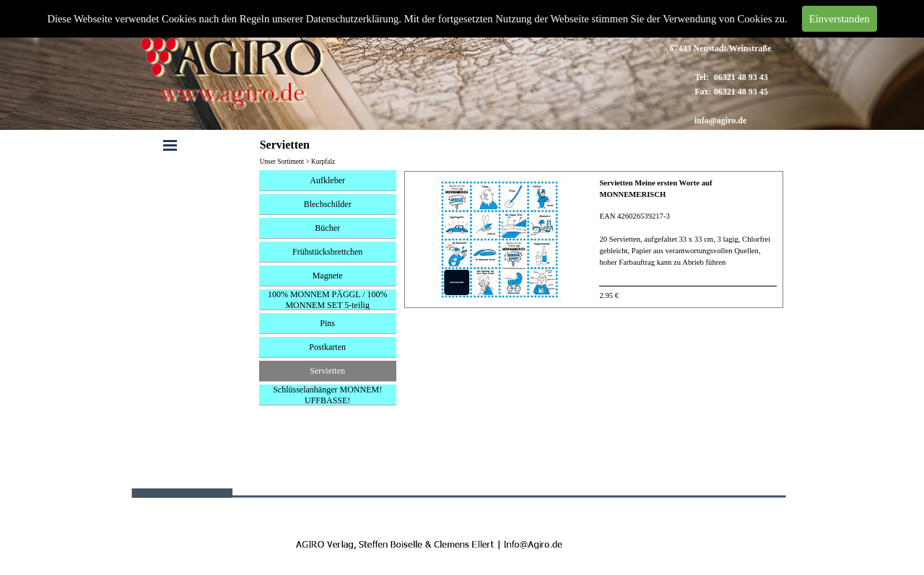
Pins (327, 323)
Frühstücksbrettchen (327, 252)
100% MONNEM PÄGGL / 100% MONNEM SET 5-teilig (328, 300)
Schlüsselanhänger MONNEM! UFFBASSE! (327, 395)
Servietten (327, 371)
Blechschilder (328, 204)
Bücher (327, 228)
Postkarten (327, 347)
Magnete (328, 276)
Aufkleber (327, 180)
